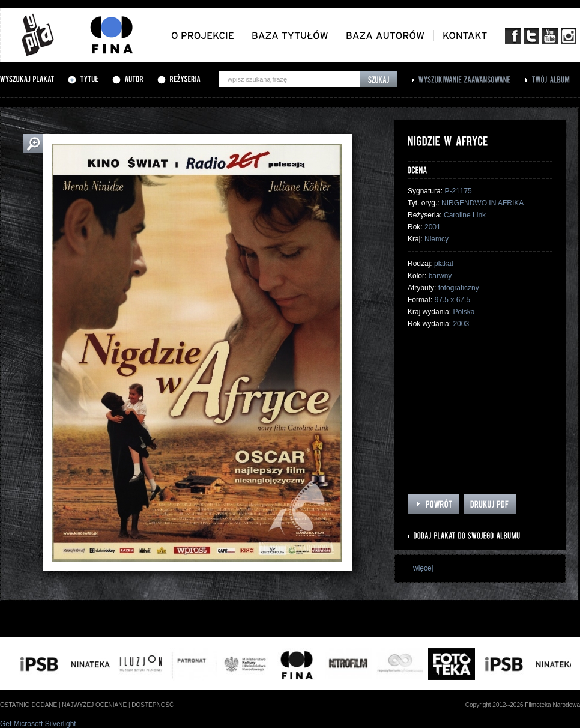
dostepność (153, 705)
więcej (423, 568)
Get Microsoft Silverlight (38, 724)
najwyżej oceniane (94, 705)
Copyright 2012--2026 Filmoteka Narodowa (523, 705)
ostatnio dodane (29, 705)
